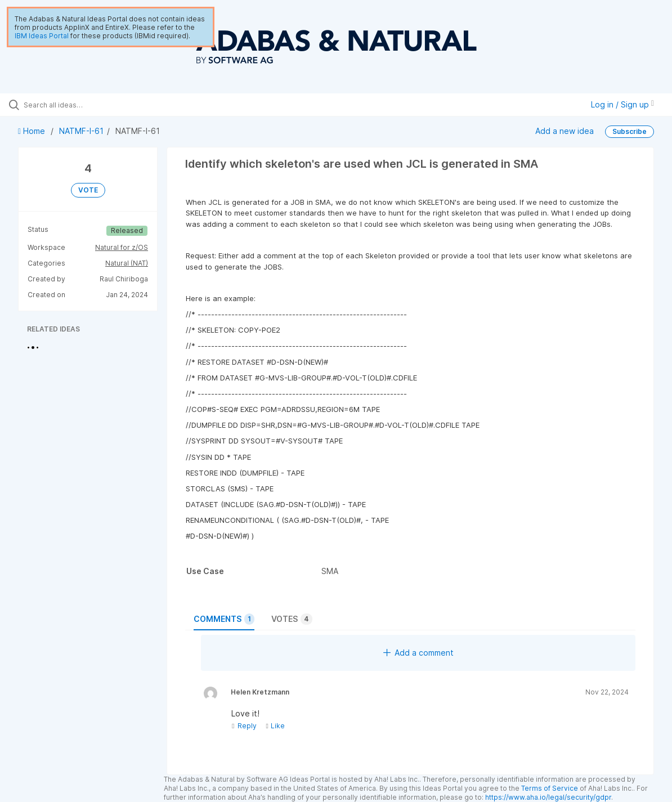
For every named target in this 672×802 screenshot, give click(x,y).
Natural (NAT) (127, 263)
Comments (224, 619)
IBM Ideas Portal (42, 36)
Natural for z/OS (122, 247)
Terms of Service (550, 788)
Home (33, 131)
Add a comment (418, 653)
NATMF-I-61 (81, 131)
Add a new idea (565, 131)
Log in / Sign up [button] (622, 104)
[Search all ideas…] (81, 105)
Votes (292, 619)
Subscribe (630, 131)
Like (275, 726)
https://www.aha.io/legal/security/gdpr (548, 797)
